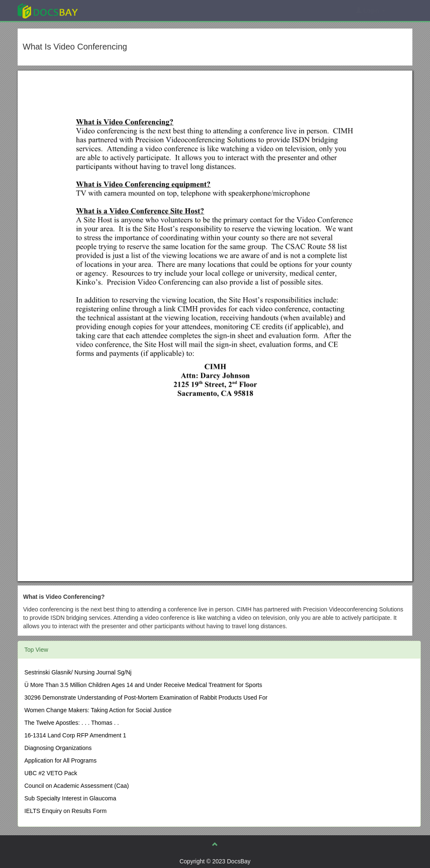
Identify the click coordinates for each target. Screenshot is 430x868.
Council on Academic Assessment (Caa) (77, 786)
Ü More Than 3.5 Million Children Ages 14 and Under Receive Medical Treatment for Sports (143, 685)
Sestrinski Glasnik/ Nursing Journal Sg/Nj (78, 672)
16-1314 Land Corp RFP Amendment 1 (75, 735)
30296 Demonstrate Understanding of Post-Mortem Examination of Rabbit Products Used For (146, 698)
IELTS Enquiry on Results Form (66, 811)
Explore (111, 10)
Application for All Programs (60, 760)
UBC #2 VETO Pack (51, 773)
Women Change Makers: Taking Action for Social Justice (98, 710)
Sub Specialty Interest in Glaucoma (70, 798)
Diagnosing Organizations (58, 748)
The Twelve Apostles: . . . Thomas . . (72, 723)
